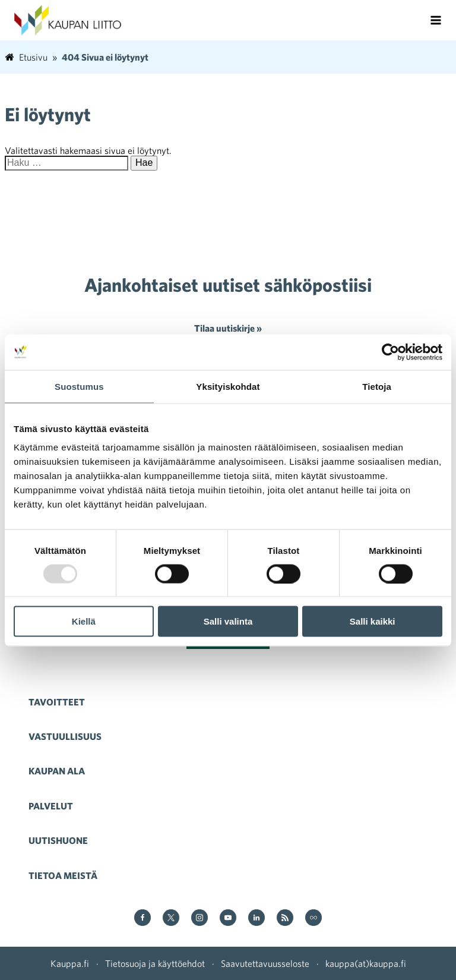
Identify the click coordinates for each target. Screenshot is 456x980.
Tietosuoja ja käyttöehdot (155, 963)
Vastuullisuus (65, 736)
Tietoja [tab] (377, 386)
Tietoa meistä (63, 875)
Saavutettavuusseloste (265, 963)
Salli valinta (228, 621)
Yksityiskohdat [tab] (228, 386)
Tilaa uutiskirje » (228, 328)
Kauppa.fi (70, 963)
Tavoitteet (57, 702)
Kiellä (84, 621)
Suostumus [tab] (79, 386)
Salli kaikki (373, 621)
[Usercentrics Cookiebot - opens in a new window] (390, 352)
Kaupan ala (57, 771)
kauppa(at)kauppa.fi (366, 963)
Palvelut (51, 806)
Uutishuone (58, 840)
